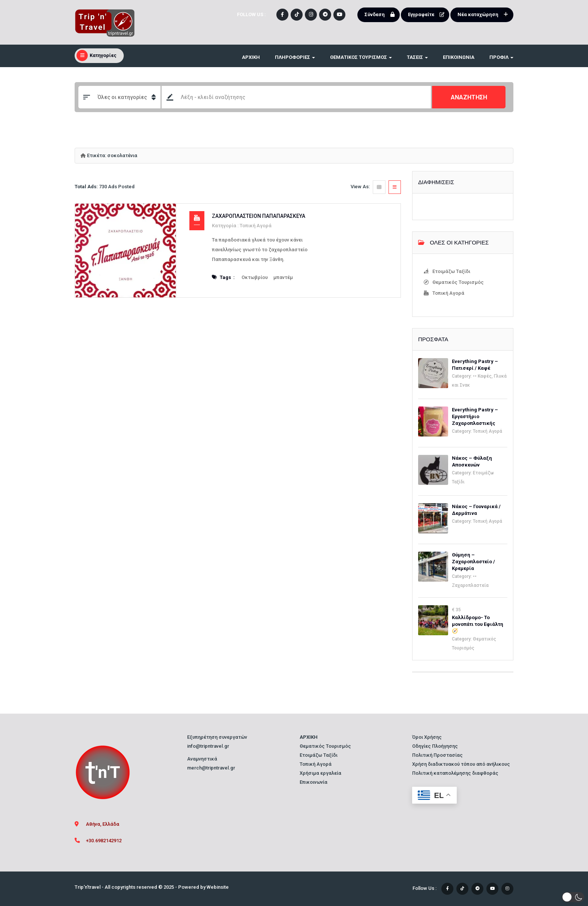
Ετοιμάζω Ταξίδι (448, 271)
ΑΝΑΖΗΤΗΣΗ (469, 97)
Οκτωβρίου (255, 277)
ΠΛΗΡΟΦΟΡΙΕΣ (295, 57)
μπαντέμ (283, 277)
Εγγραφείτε (428, 15)
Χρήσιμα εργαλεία (320, 773)
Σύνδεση (381, 15)
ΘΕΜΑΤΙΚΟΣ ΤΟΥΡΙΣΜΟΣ (361, 57)
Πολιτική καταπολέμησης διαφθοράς (455, 773)
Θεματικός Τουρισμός (454, 282)
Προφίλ (501, 57)
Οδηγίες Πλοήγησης (435, 746)
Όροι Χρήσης (427, 737)
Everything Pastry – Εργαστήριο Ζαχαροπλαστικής (475, 416)
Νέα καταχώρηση (484, 15)
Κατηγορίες (97, 55)
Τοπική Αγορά (256, 226)
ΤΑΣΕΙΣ (417, 57)
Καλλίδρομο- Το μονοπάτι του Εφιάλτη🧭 (478, 624)
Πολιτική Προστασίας (437, 755)
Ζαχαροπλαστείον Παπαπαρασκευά (259, 216)
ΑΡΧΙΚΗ (251, 57)
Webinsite (218, 887)
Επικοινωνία (459, 57)
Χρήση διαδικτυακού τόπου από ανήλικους (461, 764)
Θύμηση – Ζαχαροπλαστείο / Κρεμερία (473, 562)
